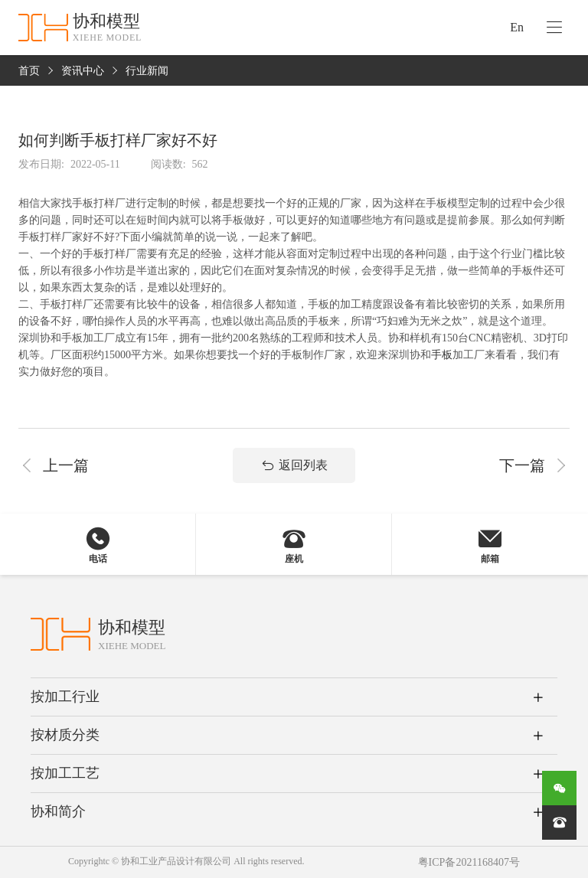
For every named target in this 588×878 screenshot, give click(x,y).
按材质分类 (65, 735)
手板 (442, 355)
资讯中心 (83, 71)
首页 (29, 71)
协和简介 (58, 811)
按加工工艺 (65, 773)
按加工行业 (65, 697)
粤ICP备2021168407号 (469, 862)
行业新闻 (147, 71)
